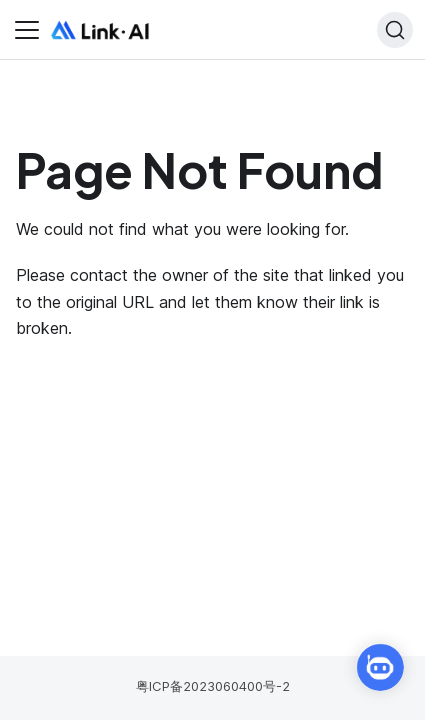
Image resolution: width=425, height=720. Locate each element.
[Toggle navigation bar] (27, 30)
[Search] (395, 30)
